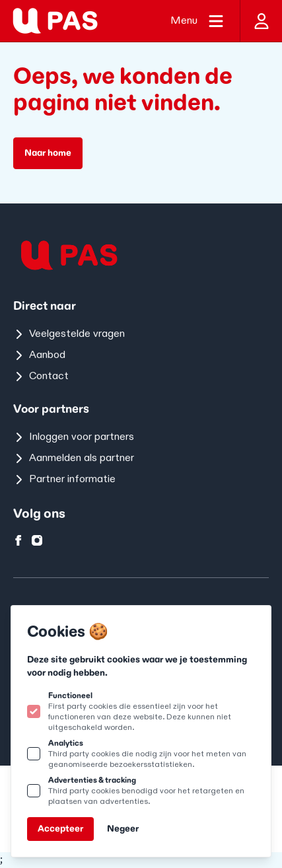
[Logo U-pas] (55, 21)
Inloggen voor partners (74, 437)
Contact (41, 376)
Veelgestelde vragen (69, 334)
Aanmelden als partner (74, 458)
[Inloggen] (261, 21)
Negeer (123, 829)
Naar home (48, 153)
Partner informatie (64, 479)
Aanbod (39, 355)
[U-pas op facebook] (18, 540)
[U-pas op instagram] (37, 540)
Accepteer (60, 829)
